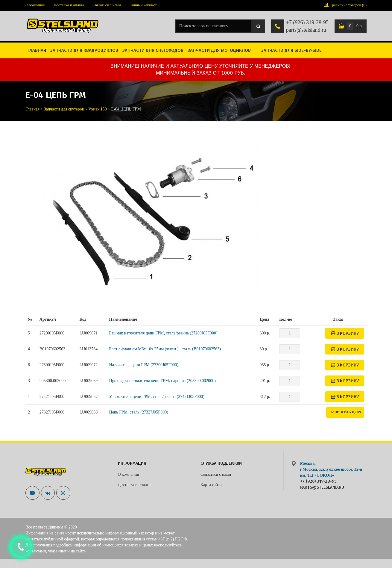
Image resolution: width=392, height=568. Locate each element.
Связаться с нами (107, 5)
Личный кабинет (143, 5)
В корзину (345, 333)
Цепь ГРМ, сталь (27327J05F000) (139, 412)
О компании (35, 5)
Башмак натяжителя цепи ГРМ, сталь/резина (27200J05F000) (163, 333)
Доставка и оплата (69, 5)
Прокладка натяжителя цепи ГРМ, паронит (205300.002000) (162, 381)
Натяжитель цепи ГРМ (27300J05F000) (144, 365)
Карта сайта (211, 485)
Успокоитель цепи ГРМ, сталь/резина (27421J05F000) (157, 397)
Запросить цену (346, 412)
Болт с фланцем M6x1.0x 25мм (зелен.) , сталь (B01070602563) (165, 349)
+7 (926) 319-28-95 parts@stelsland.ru (307, 26)
